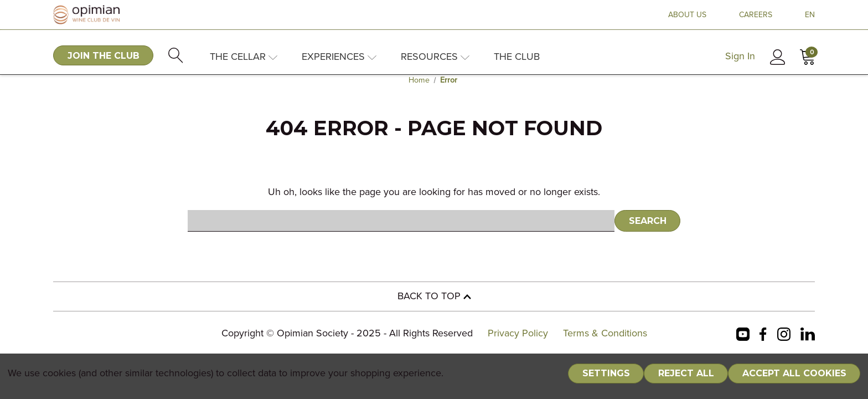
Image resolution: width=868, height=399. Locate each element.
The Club (517, 57)
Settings (606, 373)
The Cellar (244, 57)
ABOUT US (687, 15)
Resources (435, 57)
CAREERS (756, 15)
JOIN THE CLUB (104, 56)
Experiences (339, 57)
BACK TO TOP (434, 296)
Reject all (686, 373)
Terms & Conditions (605, 334)
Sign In (740, 57)
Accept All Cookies (794, 373)
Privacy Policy (518, 334)
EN (810, 15)
